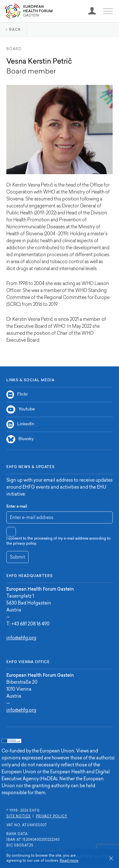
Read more (69, 861)
